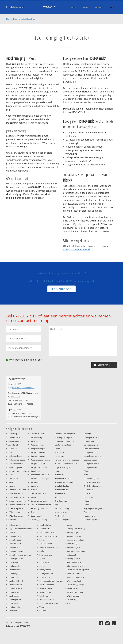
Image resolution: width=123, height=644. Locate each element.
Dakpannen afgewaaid (40, 475)
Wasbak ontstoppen (75, 577)
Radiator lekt (89, 516)
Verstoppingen (73, 532)
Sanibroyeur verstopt (48, 536)
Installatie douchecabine (65, 482)
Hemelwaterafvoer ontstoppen (67, 460)
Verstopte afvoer (74, 536)
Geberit (34, 512)
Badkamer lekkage (16, 456)
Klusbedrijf (59, 516)
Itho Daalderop (61, 501)
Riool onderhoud (16, 581)
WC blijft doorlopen (75, 592)
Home (9, 19)
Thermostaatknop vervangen (51, 581)
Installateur (59, 475)
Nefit (86, 475)
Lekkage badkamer (92, 437)
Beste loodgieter (15, 467)
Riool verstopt (14, 596)
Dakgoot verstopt (38, 463)
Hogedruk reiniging (63, 467)
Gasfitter (34, 497)
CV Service (13, 520)
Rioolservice (13, 603)
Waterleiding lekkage (76, 585)
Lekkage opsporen (92, 445)
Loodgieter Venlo (16, 7)
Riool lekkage (14, 577)
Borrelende (13, 478)
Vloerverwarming (74, 562)
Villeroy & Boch (73, 558)
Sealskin (43, 551)
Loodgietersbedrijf (92, 460)
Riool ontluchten (15, 585)
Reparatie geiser (15, 540)
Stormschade (45, 577)
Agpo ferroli (13, 445)
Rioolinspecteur (15, 600)
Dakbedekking (36, 437)
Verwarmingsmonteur (76, 551)
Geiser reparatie (37, 516)
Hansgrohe (59, 456)
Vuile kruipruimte (74, 574)
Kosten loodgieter (62, 520)
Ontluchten (89, 490)
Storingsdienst (45, 570)
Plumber (88, 505)
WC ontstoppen (74, 596)
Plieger (87, 501)
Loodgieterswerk (91, 467)
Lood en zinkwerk (91, 449)
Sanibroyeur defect (47, 532)
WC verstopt (72, 600)
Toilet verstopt (45, 596)
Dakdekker (35, 441)
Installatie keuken (62, 486)
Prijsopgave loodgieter (93, 508)
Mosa (86, 471)
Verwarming (72, 543)
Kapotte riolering (62, 508)
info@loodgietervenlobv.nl (23, 387)
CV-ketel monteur (38, 434)
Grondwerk (59, 452)
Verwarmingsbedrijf (75, 547)
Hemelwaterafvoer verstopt (66, 463)
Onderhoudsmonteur (93, 486)
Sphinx (42, 558)
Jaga (56, 505)
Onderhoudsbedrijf (92, 482)
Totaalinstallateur (47, 600)
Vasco (69, 525)
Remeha (12, 532)
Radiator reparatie (91, 520)
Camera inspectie (15, 493)
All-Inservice (13, 449)
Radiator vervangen (17, 525)
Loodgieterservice (91, 463)
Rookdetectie (45, 529)
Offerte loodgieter (91, 478)
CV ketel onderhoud (17, 505)
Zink (69, 603)
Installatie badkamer (63, 478)
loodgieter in (77, 250)
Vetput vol (71, 555)
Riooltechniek (45, 525)
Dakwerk (34, 486)
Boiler (11, 475)
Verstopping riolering (76, 529)
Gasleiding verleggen (39, 508)
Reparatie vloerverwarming (20, 555)
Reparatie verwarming (17, 551)
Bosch (11, 482)
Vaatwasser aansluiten (49, 603)
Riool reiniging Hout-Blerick (25, 19)
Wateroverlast (73, 588)
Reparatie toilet (15, 547)
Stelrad (42, 566)
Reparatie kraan (15, 543)
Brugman (12, 486)
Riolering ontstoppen (17, 558)
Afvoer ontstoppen (16, 437)
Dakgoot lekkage (37, 445)
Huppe (58, 471)
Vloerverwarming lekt (76, 566)
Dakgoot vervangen (39, 467)
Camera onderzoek (16, 497)
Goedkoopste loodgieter (65, 434)
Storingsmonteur (46, 574)
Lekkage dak (89, 441)
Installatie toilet (61, 490)
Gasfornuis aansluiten (40, 501)
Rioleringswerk (15, 562)
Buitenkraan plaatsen (17, 490)
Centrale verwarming (17, 501)
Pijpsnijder (88, 497)
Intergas (58, 497)
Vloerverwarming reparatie (78, 570)
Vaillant (43, 611)
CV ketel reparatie (16, 508)
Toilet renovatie (46, 588)
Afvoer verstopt (15, 441)
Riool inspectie (15, 570)
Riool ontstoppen (16, 588)
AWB (10, 452)
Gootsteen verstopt (63, 445)
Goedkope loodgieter (64, 437)
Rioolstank (13, 611)
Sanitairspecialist (46, 543)
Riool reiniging (14, 592)
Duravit (34, 490)
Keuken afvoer (61, 512)
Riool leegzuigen (15, 574)
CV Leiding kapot (15, 516)
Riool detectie (14, 566)
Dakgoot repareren (38, 456)
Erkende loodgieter (38, 493)
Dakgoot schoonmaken (40, 460)
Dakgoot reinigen (38, 449)
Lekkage (87, 434)
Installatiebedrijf (61, 493)
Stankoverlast (45, 562)
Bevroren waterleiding (18, 471)
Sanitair (43, 540)
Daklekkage (35, 471)
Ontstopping (89, 493)
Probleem (88, 512)
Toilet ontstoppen (47, 585)
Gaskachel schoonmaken (41, 505)
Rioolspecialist (14, 607)
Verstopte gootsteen (75, 540)
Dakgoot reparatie (38, 452)
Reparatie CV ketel (16, 536)
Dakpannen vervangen (40, 478)
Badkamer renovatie (17, 460)
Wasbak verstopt (74, 581)
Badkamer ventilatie (17, 463)
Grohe (57, 449)
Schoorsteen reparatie (48, 547)
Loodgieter (88, 452)
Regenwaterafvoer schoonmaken (22, 529)
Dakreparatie (36, 482)
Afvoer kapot (14, 434)
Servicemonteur (46, 555)
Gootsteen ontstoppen (64, 441)
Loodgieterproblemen (93, 456)
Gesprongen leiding (39, 520)
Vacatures (43, 607)
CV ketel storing (15, 512)
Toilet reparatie (46, 592)
